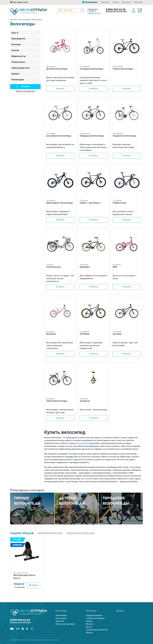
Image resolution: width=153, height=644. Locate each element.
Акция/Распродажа (81, 533)
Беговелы (51, 334)
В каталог (60, 89)
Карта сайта (54, 640)
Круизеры (85, 267)
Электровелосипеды (57, 401)
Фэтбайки (85, 334)
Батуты (89, 627)
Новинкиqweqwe (50, 533)
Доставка (126, 2)
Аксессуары (61, 618)
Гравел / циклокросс (90, 203)
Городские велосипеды (124, 136)
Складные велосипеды (91, 69)
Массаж (89, 624)
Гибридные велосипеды (92, 136)
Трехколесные (53, 267)
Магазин (14, 20)
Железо (89, 633)
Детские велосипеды (57, 69)
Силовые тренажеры (95, 618)
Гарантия (105, 2)
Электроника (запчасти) (97, 630)
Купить (35, 585)
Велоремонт (90, 2)
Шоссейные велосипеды (59, 136)
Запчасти (60, 621)
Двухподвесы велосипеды (60, 203)
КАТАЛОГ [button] (66, 10)
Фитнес (89, 621)
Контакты (138, 2)
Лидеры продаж (22, 533)
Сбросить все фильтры (25, 91)
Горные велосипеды (123, 69)
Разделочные (119, 203)
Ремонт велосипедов (65, 624)
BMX (115, 267)
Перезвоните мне (94, 13)
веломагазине (82, 443)
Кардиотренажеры (94, 615)
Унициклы (85, 401)
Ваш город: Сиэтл (20, 2)
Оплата (116, 2)
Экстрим (117, 334)
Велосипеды (24, 20)
